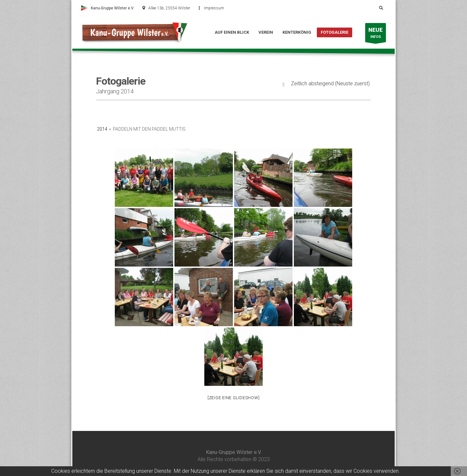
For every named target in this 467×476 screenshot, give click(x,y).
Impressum (214, 8)
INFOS (376, 34)
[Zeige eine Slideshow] (234, 398)
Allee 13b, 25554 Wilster (169, 8)
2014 (102, 129)
